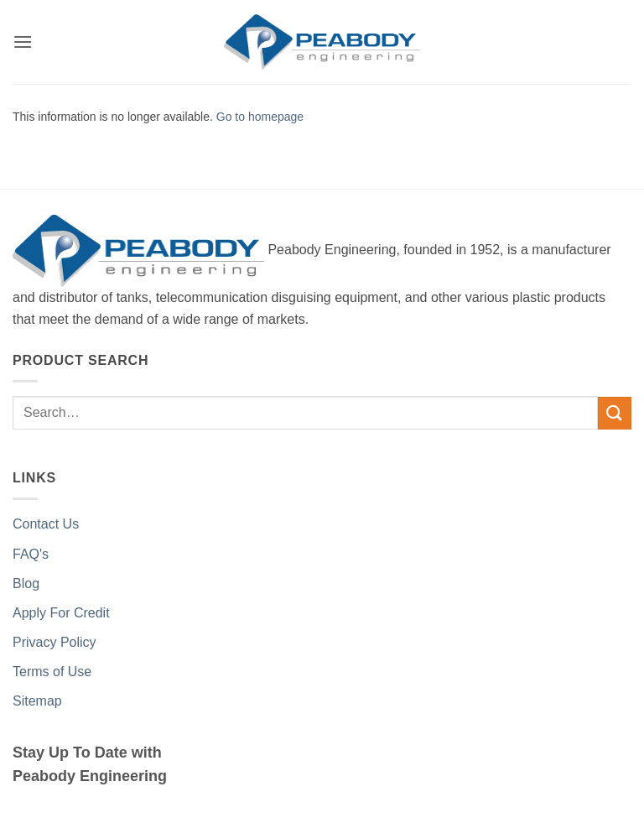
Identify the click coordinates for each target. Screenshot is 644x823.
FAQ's (31, 554)
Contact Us (46, 524)
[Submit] (615, 413)
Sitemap (37, 701)
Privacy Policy (55, 642)
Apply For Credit (61, 613)
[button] (23, 42)
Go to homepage (260, 117)
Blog (26, 583)
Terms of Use (52, 672)
